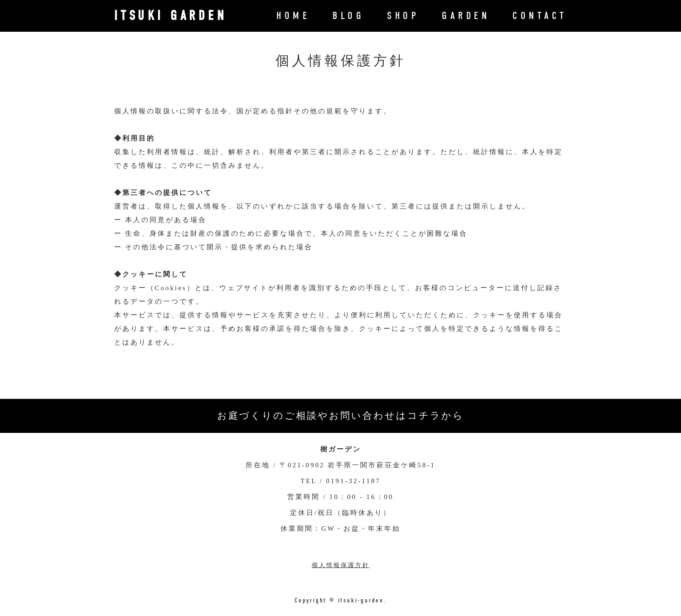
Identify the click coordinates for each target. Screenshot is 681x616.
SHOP (403, 16)
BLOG (348, 16)
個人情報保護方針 (341, 565)
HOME (293, 16)
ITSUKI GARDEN (171, 16)
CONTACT (540, 16)
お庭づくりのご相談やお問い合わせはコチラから (340, 416)
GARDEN (466, 16)
